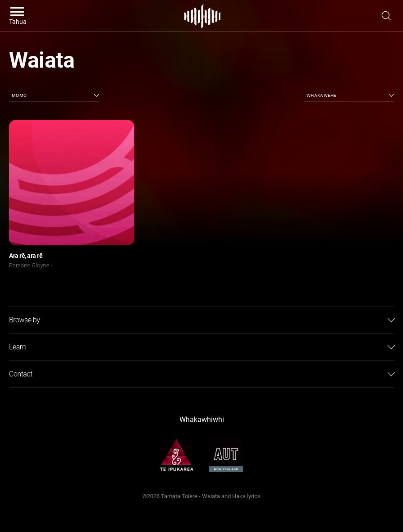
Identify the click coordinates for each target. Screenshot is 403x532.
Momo (19, 95)
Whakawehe (322, 95)
